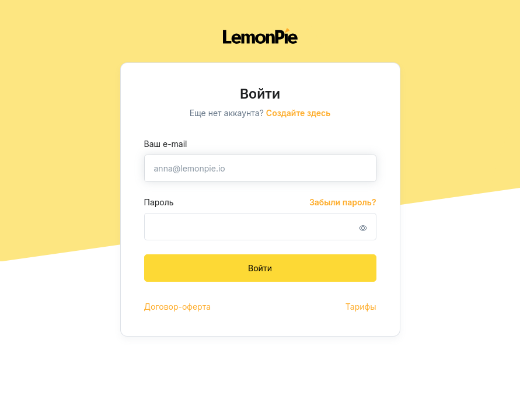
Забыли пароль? (343, 202)
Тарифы (361, 307)
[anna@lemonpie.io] (260, 168)
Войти (260, 268)
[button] (363, 228)
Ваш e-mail (166, 144)
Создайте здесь (299, 113)
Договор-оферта (178, 307)
